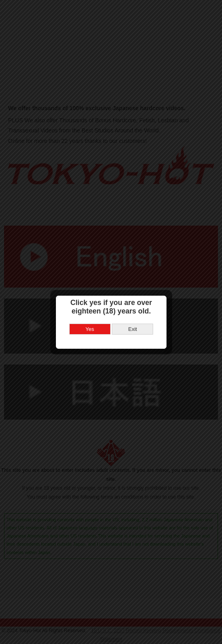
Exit (132, 319)
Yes (90, 319)
